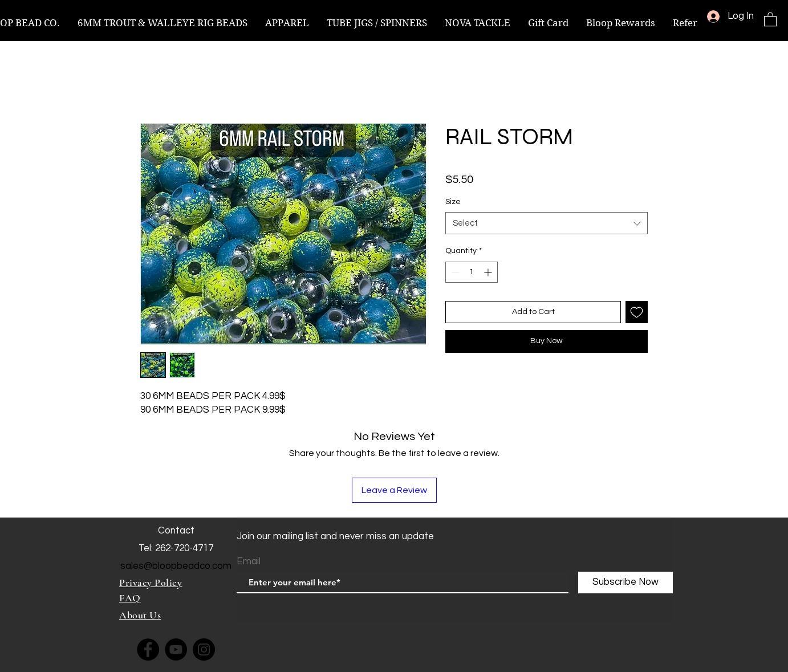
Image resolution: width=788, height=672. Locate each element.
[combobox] (547, 223)
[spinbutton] (472, 272)
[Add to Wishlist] (637, 312)
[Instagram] (204, 649)
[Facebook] (148, 649)
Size (453, 202)
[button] (770, 19)
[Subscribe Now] (625, 583)
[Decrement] (454, 272)
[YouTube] (176, 649)
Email (249, 562)
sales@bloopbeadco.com (176, 566)
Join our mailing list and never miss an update (335, 536)
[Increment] (489, 272)
